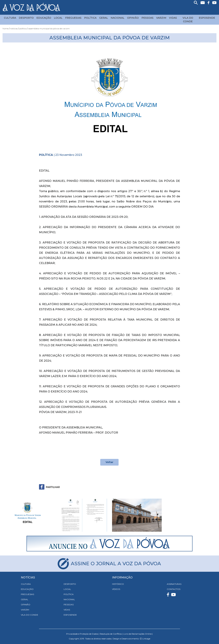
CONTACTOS (174, 589)
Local (58, 18)
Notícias (14, 29)
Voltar (109, 462)
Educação (44, 18)
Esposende (207, 18)
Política (90, 18)
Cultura (10, 18)
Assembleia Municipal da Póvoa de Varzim (49, 29)
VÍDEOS (116, 589)
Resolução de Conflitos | (111, 634)
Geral (104, 18)
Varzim (161, 18)
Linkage (146, 639)
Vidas (173, 18)
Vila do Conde (188, 20)
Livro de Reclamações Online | (138, 634)
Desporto (26, 18)
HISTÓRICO (118, 584)
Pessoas (147, 18)
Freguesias (73, 18)
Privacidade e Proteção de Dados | (83, 634)
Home (5, 29)
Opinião (133, 18)
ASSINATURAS (174, 584)
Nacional (118, 18)
